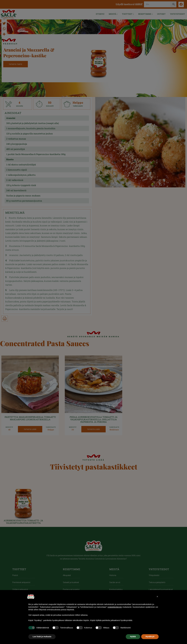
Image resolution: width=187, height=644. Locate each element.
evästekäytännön (115, 607)
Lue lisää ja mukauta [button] (42, 637)
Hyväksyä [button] (150, 637)
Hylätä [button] (133, 637)
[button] (157, 597)
